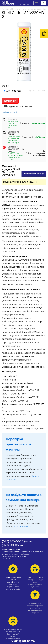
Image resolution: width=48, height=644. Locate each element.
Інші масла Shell (9, 112)
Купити (10, 101)
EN (6, 559)
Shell (17, 3)
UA (9, 559)
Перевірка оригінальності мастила (18, 444)
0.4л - (24, 91)
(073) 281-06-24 (13, 545)
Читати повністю (22, 527)
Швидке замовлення (17, 106)
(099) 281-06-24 (13, 541)
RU (3, 559)
